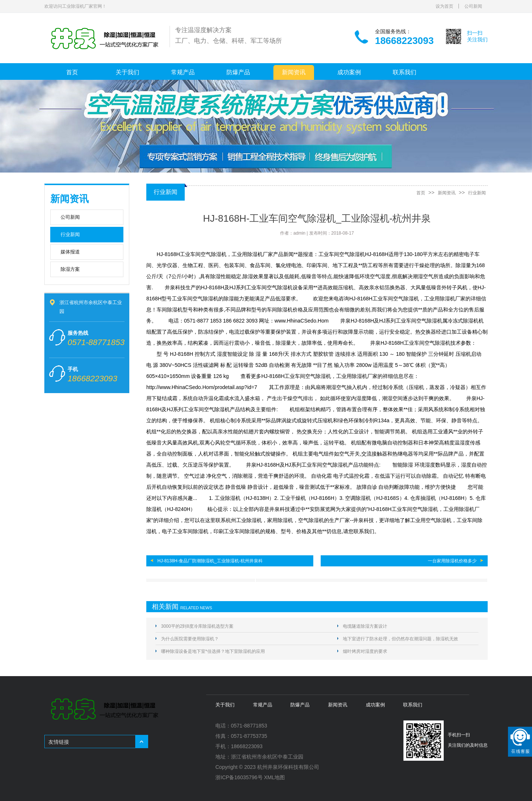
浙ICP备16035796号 (239, 777)
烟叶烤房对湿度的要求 (365, 651)
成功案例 (349, 72)
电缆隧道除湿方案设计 (365, 626)
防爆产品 (238, 72)
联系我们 (405, 72)
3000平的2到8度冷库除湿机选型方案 (197, 626)
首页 (72, 72)
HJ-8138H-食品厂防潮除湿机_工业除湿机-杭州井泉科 (210, 561)
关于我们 (127, 72)
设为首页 (444, 6)
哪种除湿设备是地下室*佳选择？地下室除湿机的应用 (213, 651)
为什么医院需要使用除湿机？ (190, 639)
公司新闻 (473, 6)
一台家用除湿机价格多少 (452, 561)
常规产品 (183, 72)
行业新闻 (70, 234)
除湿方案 (70, 269)
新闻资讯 (294, 72)
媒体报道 (70, 252)
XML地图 (275, 777)
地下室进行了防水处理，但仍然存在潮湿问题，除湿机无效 (400, 639)
